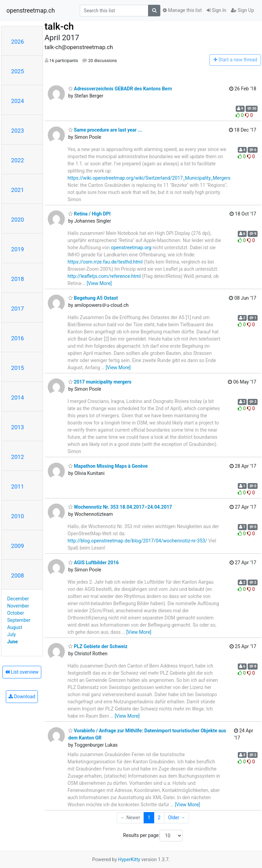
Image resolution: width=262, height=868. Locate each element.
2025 (18, 71)
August (15, 627)
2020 (18, 220)
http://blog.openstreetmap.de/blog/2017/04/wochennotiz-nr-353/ (137, 541)
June (12, 642)
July (11, 634)
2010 (18, 516)
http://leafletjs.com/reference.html (104, 276)
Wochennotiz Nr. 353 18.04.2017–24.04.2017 (120, 507)
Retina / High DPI (89, 214)
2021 (18, 190)
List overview (22, 672)
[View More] (99, 283)
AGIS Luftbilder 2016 (93, 563)
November (18, 606)
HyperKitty (129, 859)
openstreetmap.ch (31, 11)
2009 (18, 546)
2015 (18, 368)
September (19, 620)
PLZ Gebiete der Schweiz (98, 646)
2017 (18, 309)
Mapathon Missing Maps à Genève (108, 466)
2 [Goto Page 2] (159, 818)
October (16, 613)
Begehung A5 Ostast (93, 298)
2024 (18, 101)
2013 (18, 427)
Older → (177, 818)
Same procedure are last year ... (105, 130)
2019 (18, 249)
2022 (18, 160)
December (18, 599)
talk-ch (59, 26)
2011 (18, 487)
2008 (18, 575)
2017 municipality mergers (100, 382)
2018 (18, 279)
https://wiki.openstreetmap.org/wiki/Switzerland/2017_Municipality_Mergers (149, 178)
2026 (18, 42)
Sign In (217, 10)
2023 (18, 131)
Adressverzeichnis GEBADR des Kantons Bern (120, 89)
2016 (18, 338)
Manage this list (182, 10)
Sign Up (242, 10)
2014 (18, 398)
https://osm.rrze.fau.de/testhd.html (105, 262)
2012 (18, 457)
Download (22, 697)
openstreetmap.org (131, 248)
